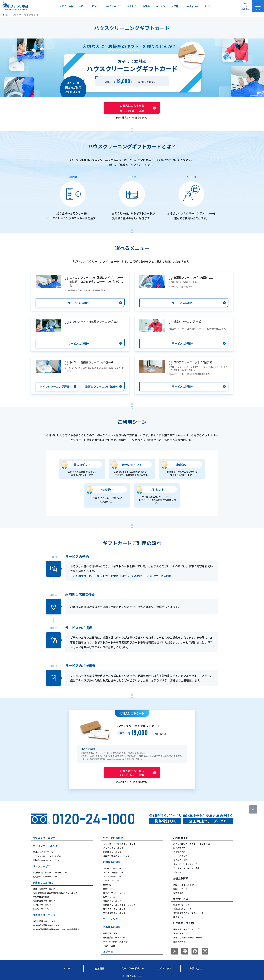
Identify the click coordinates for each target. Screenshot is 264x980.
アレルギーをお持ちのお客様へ (187, 868)
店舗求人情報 (179, 941)
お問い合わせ (197, 968)
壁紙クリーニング (111, 889)
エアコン (94, 6)
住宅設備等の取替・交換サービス (188, 913)
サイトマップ (164, 968)
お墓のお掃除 (109, 945)
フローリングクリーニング (115, 868)
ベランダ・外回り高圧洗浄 (115, 941)
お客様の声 (178, 893)
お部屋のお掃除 (112, 862)
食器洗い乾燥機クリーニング (116, 856)
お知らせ (177, 872)
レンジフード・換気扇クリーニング (119, 844)
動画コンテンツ (180, 889)
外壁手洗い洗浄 (110, 933)
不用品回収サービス (182, 909)
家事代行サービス (181, 905)
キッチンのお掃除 (113, 838)
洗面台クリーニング (42, 909)
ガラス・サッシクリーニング (116, 893)
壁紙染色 (107, 885)
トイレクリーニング (42, 905)
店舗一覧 (108, 952)
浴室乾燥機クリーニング (44, 901)
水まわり (132, 6)
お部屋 (175, 6)
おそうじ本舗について (71, 6)
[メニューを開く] (258, 6)
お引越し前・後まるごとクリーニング (50, 872)
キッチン (160, 6)
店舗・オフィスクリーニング (186, 929)
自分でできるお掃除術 (183, 885)
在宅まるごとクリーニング (45, 876)
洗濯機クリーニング (44, 915)
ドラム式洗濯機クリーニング (46, 925)
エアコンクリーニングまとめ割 (47, 856)
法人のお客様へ (180, 933)
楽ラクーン (178, 917)
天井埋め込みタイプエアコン (46, 860)
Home (67, 968)
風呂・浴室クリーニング (44, 889)
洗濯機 (146, 6)
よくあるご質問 (180, 860)
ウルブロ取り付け (41, 897)
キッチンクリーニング (113, 848)
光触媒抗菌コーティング (114, 937)
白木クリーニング (111, 897)
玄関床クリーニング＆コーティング (119, 905)
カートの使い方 (180, 856)
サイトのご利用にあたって (185, 864)
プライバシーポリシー (132, 968)
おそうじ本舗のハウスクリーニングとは (192, 844)
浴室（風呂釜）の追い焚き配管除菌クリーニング (55, 893)
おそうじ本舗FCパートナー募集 (188, 937)
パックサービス (113, 6)
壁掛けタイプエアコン (43, 852)
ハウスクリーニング (44, 838)
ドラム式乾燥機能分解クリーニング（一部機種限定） (57, 929)
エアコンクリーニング (45, 846)
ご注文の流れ (179, 852)
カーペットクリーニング (114, 880)
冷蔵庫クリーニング (112, 852)
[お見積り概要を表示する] (245, 6)
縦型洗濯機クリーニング (44, 921)
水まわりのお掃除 (43, 882)
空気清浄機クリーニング (114, 913)
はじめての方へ (180, 848)
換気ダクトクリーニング (114, 909)
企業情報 (100, 968)
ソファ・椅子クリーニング (115, 876)
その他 (208, 6)
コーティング (191, 6)
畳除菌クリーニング (112, 901)
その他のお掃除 (112, 927)
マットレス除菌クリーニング (116, 872)
